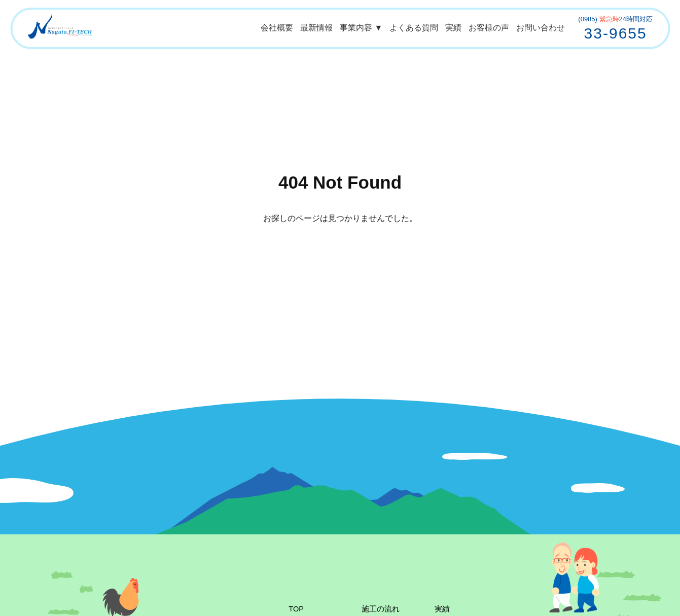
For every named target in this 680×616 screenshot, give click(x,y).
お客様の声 (489, 28)
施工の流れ (381, 609)
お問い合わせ (541, 28)
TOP (296, 609)
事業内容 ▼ (361, 28)
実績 (453, 28)
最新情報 (316, 28)
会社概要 (277, 28)
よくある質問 (414, 28)
